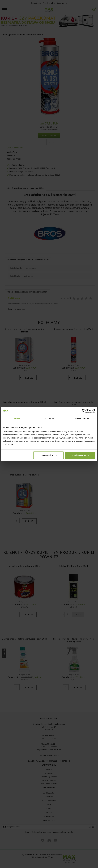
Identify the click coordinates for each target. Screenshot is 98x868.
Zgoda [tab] (17, 418)
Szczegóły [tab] (49, 418)
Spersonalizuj (49, 455)
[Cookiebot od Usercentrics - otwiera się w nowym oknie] (84, 411)
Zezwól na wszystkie (80, 455)
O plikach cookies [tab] (81, 418)
